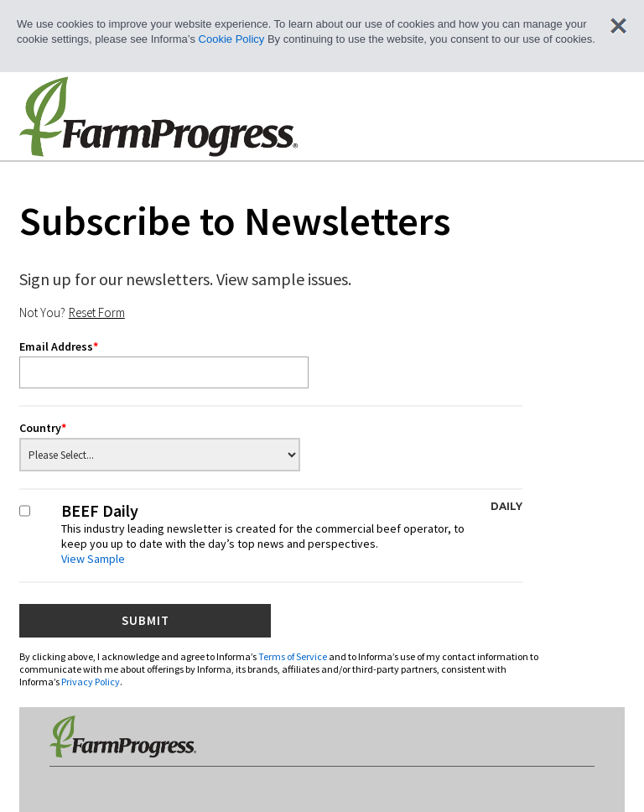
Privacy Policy (91, 682)
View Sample (93, 559)
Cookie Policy (232, 39)
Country (43, 428)
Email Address (59, 346)
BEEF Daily (292, 533)
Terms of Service (293, 656)
